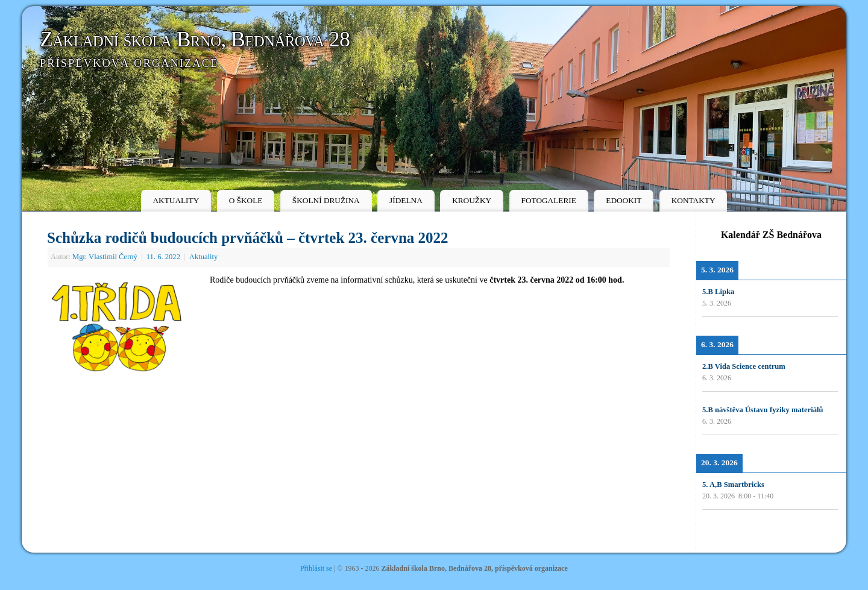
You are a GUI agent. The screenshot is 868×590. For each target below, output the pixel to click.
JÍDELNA (406, 200)
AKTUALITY (176, 200)
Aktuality (204, 257)
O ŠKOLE (246, 200)
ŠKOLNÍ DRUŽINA (326, 200)
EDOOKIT (624, 200)
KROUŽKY (472, 200)
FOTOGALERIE (549, 200)
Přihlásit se (316, 568)
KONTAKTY (693, 200)
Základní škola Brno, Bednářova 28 (195, 39)
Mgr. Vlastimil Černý (105, 257)
